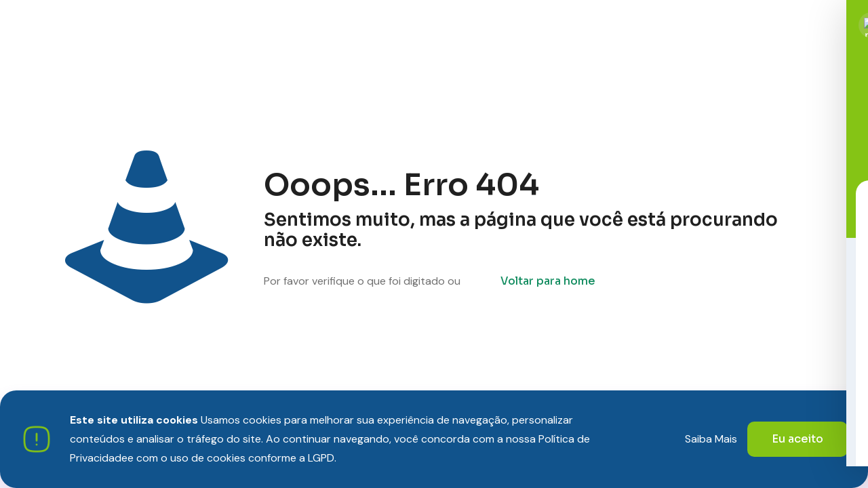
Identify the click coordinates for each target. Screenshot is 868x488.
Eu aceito (797, 439)
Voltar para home (548, 281)
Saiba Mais (711, 439)
